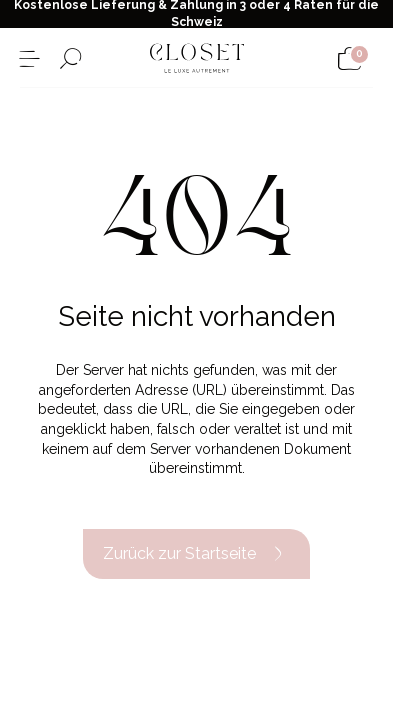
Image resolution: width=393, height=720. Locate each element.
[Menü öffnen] (29, 58)
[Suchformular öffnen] (70, 58)
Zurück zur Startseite (196, 554)
